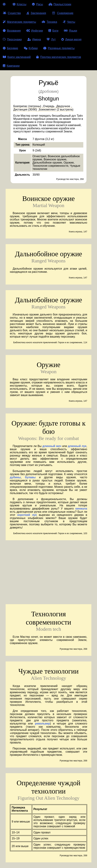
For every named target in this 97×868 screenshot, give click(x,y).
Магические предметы (19, 22)
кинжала (81, 509)
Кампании (11, 66)
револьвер (43, 724)
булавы (30, 477)
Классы (19, 4)
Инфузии (35, 31)
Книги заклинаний (17, 57)
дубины (15, 477)
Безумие (10, 48)
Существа (12, 13)
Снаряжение (62, 13)
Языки (70, 31)
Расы (38, 4)
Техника (49, 22)
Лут (51, 39)
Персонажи (12, 39)
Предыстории (60, 4)
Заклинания (36, 13)
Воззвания (12, 31)
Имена (34, 39)
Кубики (31, 48)
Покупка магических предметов (59, 57)
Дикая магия (71, 39)
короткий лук (27, 515)
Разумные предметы (59, 48)
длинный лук (77, 446)
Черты (69, 22)
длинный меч (52, 446)
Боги (53, 31)
